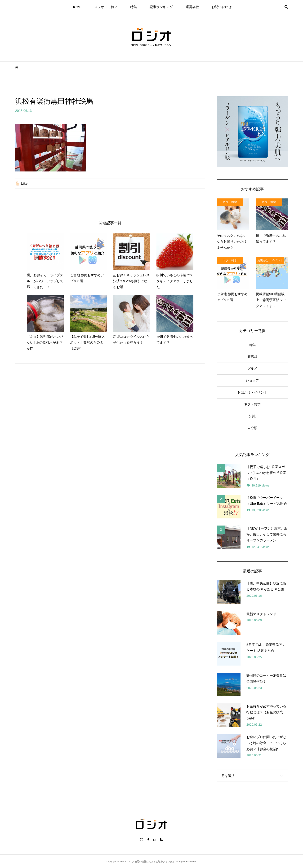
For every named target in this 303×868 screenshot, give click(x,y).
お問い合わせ (222, 7)
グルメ (252, 368)
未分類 (252, 428)
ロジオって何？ (106, 7)
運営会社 (192, 7)
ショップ (252, 380)
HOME (76, 7)
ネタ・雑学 (252, 404)
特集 (134, 7)
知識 (252, 416)
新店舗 (252, 357)
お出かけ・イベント (252, 392)
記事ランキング (161, 7)
